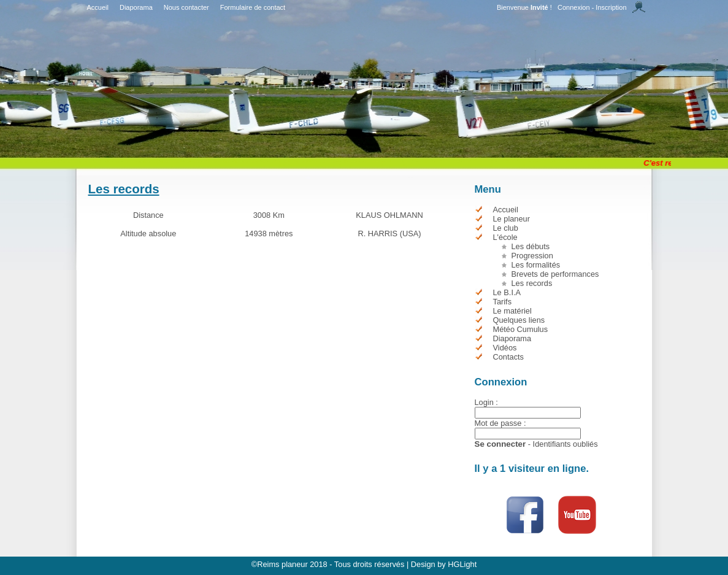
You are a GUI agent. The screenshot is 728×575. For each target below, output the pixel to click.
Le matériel (512, 311)
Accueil (98, 7)
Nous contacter (186, 7)
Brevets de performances (555, 274)
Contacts (509, 357)
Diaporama (136, 7)
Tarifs (503, 302)
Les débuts (531, 246)
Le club (506, 228)
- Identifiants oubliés (563, 444)
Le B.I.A (507, 292)
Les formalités (536, 265)
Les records (532, 283)
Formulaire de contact (253, 7)
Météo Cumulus (521, 329)
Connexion (574, 7)
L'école (505, 237)
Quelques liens (519, 320)
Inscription (611, 7)
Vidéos (505, 348)
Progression (532, 256)
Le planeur (512, 219)
